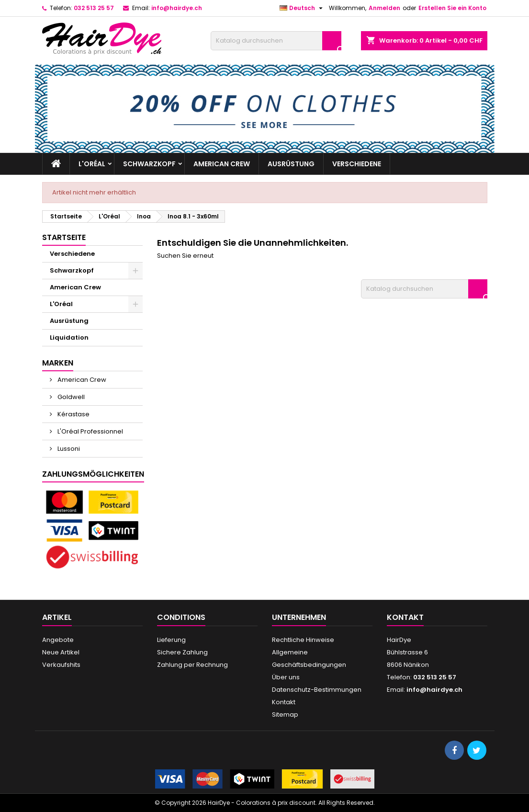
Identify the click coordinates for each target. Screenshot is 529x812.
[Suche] (276, 41)
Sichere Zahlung (182, 652)
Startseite (64, 237)
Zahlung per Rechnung (192, 665)
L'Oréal (92, 164)
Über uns (286, 677)
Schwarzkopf (149, 164)
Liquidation (69, 337)
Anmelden (384, 8)
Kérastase (73, 414)
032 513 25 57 (94, 8)
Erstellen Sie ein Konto (452, 8)
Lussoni (68, 449)
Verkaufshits (61, 665)
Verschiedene (357, 164)
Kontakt (284, 702)
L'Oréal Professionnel (90, 431)
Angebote (58, 640)
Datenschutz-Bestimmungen (317, 690)
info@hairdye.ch (177, 8)
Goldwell (70, 397)
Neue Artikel (61, 652)
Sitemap (285, 715)
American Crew (222, 164)
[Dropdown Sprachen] (302, 8)
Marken (58, 363)
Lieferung (171, 640)
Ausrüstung (291, 164)
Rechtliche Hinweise (303, 640)
